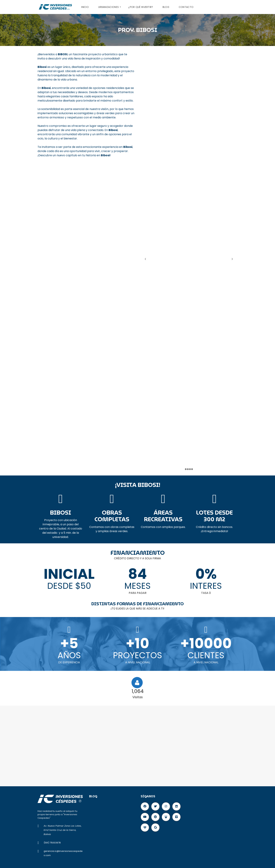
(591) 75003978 (52, 843)
